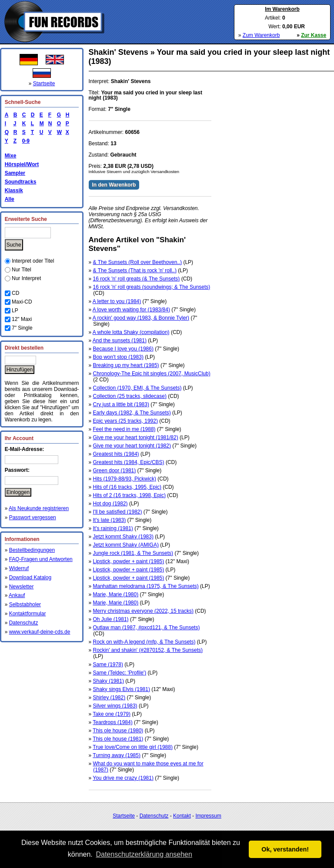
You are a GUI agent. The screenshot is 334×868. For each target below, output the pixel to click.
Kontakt (182, 816)
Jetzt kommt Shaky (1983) (123, 537)
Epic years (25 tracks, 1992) (125, 421)
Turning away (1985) (117, 755)
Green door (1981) (115, 471)
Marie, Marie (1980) (116, 594)
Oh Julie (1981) (111, 619)
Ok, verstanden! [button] (285, 849)
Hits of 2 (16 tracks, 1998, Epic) (129, 495)
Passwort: (17, 470)
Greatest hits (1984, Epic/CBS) (129, 462)
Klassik (14, 190)
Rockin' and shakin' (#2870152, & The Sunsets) (148, 650)
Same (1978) (108, 664)
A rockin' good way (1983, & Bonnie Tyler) (141, 318)
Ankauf (17, 595)
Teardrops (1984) (112, 722)
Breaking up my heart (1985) (126, 365)
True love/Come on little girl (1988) (133, 747)
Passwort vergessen (33, 517)
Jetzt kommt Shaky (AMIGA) (126, 545)
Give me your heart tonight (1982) (132, 446)
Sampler (15, 173)
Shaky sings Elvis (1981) (122, 689)
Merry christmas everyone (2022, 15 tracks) (143, 611)
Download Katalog (30, 578)
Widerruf (19, 568)
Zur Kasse (314, 35)
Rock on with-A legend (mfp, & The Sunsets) (144, 642)
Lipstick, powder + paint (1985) (129, 561)
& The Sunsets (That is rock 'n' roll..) (135, 270)
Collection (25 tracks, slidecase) (130, 396)
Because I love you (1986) (123, 349)
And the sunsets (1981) (120, 341)
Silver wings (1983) (115, 706)
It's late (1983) (110, 520)
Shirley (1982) (109, 698)
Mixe (11, 156)
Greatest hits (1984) (116, 454)
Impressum (208, 816)
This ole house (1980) (118, 731)
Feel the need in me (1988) (124, 429)
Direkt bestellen (24, 348)
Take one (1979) (112, 714)
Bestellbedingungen (32, 550)
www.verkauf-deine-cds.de (40, 632)
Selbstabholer (25, 604)
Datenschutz (24, 623)
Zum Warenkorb (261, 35)
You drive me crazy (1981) (123, 778)
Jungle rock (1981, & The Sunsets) (133, 553)
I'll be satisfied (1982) (118, 512)
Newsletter (22, 587)
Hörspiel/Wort (22, 164)
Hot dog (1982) (110, 504)
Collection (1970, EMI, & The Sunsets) (137, 388)
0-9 (24, 141)
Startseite (44, 83)
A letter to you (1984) (117, 301)
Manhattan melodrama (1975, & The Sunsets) (146, 586)
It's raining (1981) (113, 528)
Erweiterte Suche (26, 219)
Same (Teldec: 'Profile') (120, 673)
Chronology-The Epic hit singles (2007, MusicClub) (152, 374)
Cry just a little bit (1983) (121, 404)
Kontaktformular (28, 614)
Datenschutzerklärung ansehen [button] (144, 854)
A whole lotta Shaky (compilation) (131, 332)
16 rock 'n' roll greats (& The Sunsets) (137, 279)
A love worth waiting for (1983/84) (131, 310)
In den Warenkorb (114, 185)
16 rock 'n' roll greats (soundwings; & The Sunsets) (152, 287)
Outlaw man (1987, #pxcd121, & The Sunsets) (147, 628)
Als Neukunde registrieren (39, 508)
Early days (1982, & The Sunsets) (132, 413)
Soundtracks (21, 182)
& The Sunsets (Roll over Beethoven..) (138, 262)
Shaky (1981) (109, 681)
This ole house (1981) (118, 739)
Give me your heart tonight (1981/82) (136, 437)
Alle (10, 199)
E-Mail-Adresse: (25, 449)
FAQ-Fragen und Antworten (41, 559)
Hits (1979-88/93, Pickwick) (125, 479)
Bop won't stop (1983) (118, 357)
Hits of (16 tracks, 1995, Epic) (127, 487)
